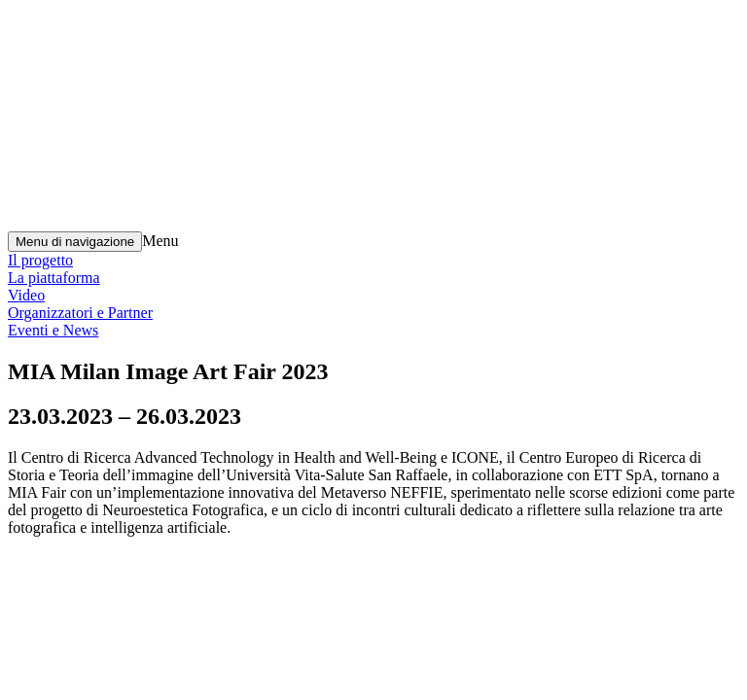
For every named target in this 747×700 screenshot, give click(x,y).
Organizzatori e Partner (80, 313)
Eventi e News (53, 330)
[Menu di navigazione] (75, 242)
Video (26, 295)
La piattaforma (54, 278)
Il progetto (40, 260)
